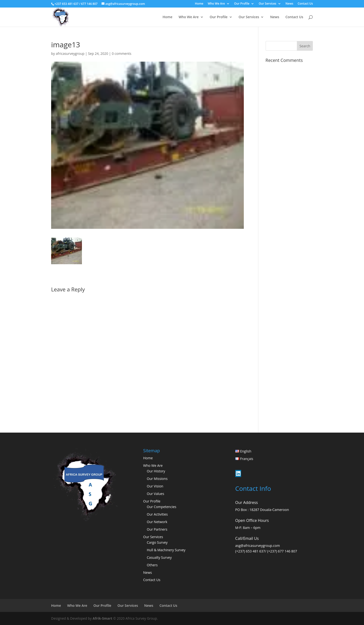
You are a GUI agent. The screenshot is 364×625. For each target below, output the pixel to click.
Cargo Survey (157, 542)
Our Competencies (162, 507)
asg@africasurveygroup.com (258, 546)
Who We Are (216, 4)
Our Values (156, 494)
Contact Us (305, 4)
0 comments (122, 53)
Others (152, 565)
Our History (156, 471)
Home (199, 4)
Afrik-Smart (102, 618)
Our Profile (242, 4)
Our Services (267, 4)
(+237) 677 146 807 (282, 551)
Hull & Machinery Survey (166, 550)
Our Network (157, 522)
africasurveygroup (70, 53)
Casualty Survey (159, 557)
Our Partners (157, 529)
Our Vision (155, 486)
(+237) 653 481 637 (250, 551)
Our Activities (157, 514)
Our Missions (157, 479)
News (289, 4)
